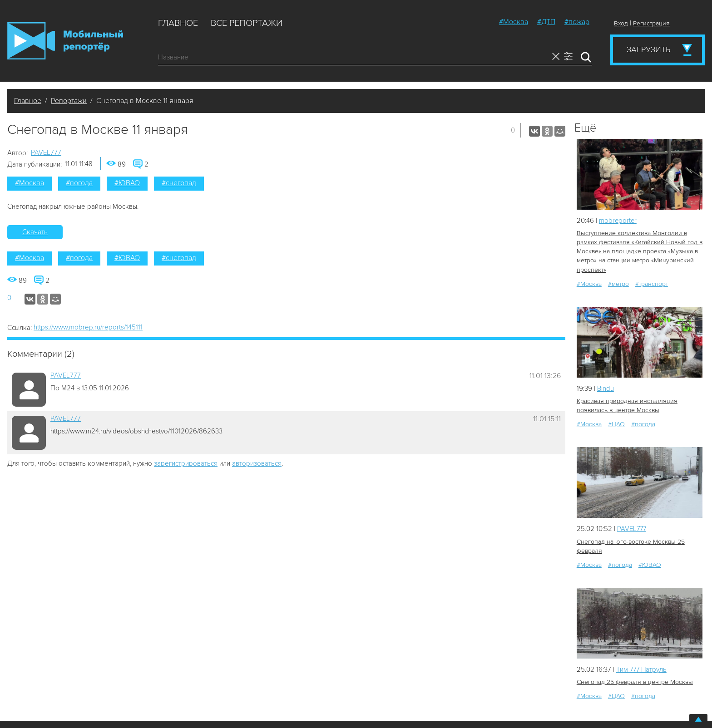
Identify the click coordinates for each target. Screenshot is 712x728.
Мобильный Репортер (65, 41)
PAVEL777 (46, 152)
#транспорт (652, 283)
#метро (618, 283)
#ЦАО (616, 424)
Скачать (35, 232)
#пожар (577, 22)
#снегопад (179, 183)
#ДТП (546, 22)
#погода (79, 183)
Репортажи (69, 101)
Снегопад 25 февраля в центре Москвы (635, 682)
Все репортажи (247, 23)
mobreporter (618, 221)
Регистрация (651, 23)
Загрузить (648, 49)
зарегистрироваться (186, 463)
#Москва (514, 22)
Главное (178, 23)
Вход (621, 23)
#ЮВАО (127, 183)
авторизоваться (257, 463)
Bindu (606, 388)
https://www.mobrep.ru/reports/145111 (88, 327)
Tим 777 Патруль (642, 669)
